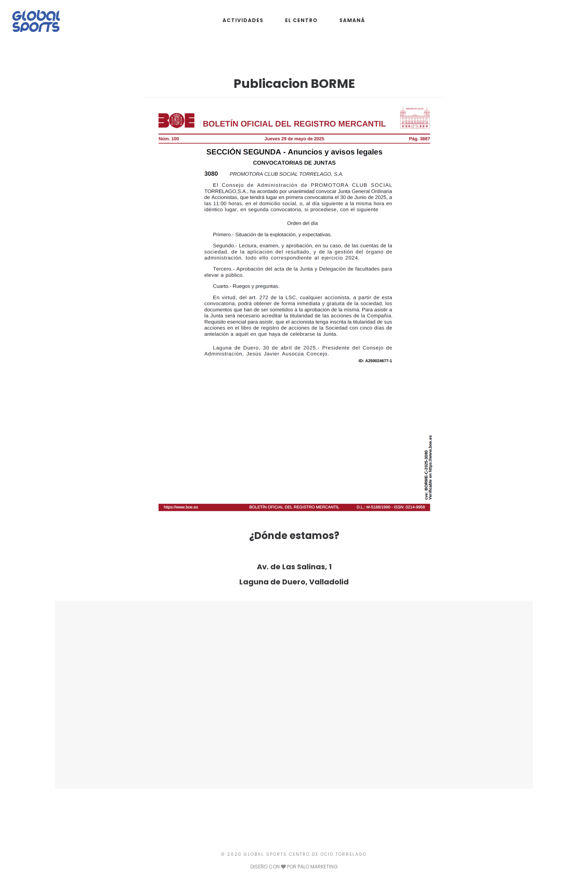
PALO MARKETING (318, 867)
